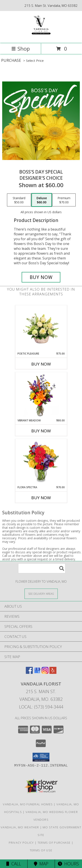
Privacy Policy (21, 843)
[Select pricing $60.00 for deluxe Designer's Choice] (42, 200)
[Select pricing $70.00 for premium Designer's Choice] (64, 200)
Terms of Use (41, 850)
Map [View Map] (41, 864)
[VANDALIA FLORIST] (41, 37)
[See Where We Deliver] (41, 594)
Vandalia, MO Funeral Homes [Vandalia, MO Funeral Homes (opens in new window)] (28, 804)
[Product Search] (42, 568)
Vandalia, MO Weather (20, 827)
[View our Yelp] (53, 672)
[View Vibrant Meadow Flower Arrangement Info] (41, 395)
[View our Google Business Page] (37, 672)
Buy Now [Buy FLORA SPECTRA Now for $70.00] (41, 498)
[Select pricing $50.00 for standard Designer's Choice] (19, 200)
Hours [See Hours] (68, 864)
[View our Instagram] (45, 672)
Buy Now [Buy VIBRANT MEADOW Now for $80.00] (41, 431)
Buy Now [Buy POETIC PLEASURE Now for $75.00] (41, 364)
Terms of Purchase (54, 843)
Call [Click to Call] (14, 864)
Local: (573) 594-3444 (41, 707)
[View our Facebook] (29, 672)
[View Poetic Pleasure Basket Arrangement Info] (41, 328)
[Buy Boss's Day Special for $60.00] (41, 277)
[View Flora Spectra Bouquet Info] (41, 462)
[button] (41, 757)
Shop (21, 49)
